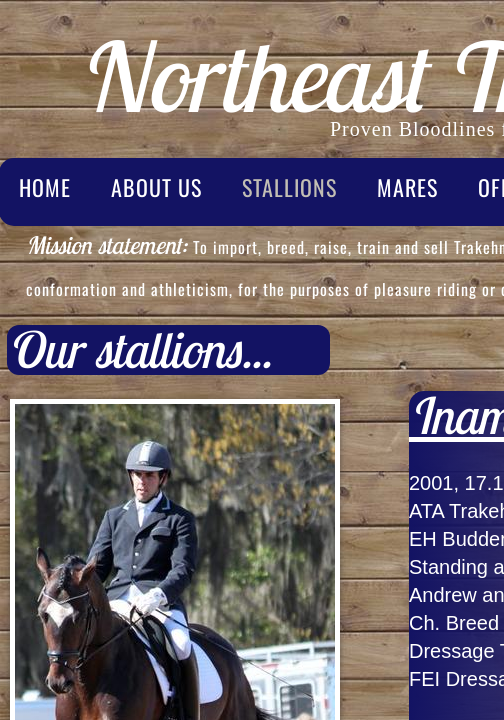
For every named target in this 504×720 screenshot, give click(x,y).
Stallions (289, 187)
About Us (156, 187)
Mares (407, 187)
